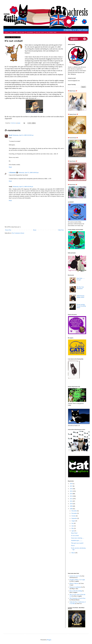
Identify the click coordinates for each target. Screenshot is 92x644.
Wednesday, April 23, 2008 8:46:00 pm (29, 173)
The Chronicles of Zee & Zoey (78, 598)
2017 (71, 486)
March (73, 553)
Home (35, 230)
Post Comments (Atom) (18, 233)
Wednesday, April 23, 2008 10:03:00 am (23, 135)
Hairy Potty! (74, 533)
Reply (10, 167)
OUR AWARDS (30, 32)
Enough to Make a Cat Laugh (77, 580)
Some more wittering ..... (78, 538)
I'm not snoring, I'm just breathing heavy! (81, 306)
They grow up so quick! (77, 543)
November (74, 513)
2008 (71, 509)
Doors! (73, 546)
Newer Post (8, 230)
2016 (71, 489)
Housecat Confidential (75, 587)
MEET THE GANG (20, 32)
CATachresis (13, 123)
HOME (6, 32)
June (73, 526)
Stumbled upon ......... (77, 540)
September (74, 518)
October (74, 516)
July (73, 523)
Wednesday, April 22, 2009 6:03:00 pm (23, 187)
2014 (71, 494)
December (74, 511)
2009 (71, 506)
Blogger (49, 640)
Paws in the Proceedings (76, 591)
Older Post (61, 230)
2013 (71, 496)
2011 (71, 501)
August (73, 521)
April (73, 531)
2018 (71, 484)
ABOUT (12, 32)
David (10, 135)
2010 (71, 504)
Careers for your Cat (75, 576)
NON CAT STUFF (40, 32)
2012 (71, 499)
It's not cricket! (75, 536)
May (73, 528)
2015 (71, 491)
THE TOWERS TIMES (51, 32)
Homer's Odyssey (74, 583)
